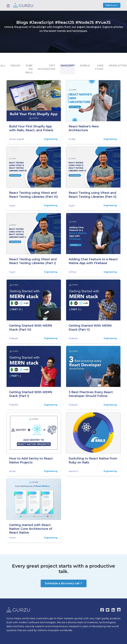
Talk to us (112, 5)
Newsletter (117, 65)
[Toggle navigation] (8, 6)
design (16, 65)
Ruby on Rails (29, 69)
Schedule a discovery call (64, 583)
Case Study (99, 67)
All (4, 65)
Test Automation (47, 67)
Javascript (68, 65)
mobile (85, 65)
